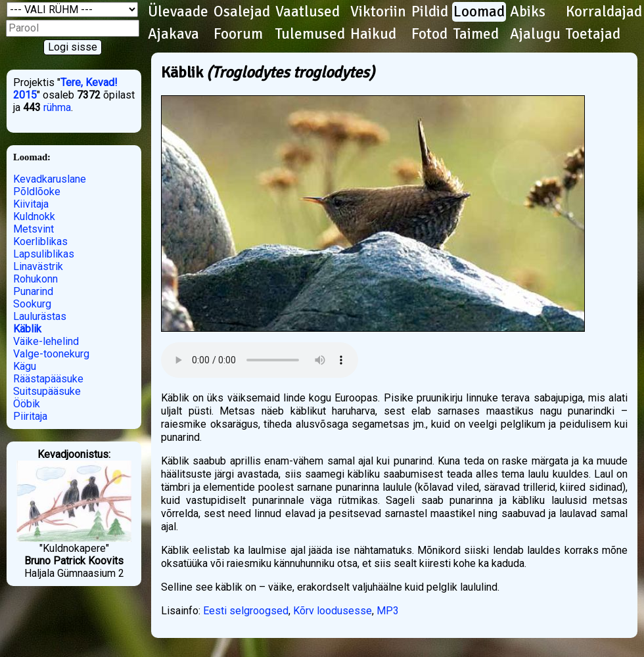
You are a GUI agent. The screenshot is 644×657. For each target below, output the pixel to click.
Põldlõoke (37, 192)
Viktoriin (378, 12)
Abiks (528, 12)
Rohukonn (35, 279)
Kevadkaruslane (50, 179)
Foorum (238, 34)
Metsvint (34, 229)
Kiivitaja (31, 204)
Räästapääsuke (48, 379)
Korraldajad (604, 12)
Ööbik (27, 404)
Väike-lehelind (46, 341)
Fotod (429, 34)
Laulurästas (40, 316)
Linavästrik (38, 266)
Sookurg (32, 304)
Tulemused (310, 34)
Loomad (479, 12)
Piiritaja (30, 416)
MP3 (388, 611)
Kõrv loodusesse (333, 611)
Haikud (373, 34)
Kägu (25, 366)
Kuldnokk (34, 216)
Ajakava (173, 34)
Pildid (430, 12)
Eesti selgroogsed (246, 611)
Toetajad (593, 34)
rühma (57, 107)
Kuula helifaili (260, 360)
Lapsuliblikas (44, 254)
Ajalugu (535, 34)
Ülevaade (178, 12)
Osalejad (242, 12)
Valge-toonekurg (51, 354)
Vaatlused (308, 12)
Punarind (33, 291)
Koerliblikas (40, 241)
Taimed (476, 34)
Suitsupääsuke (47, 391)
